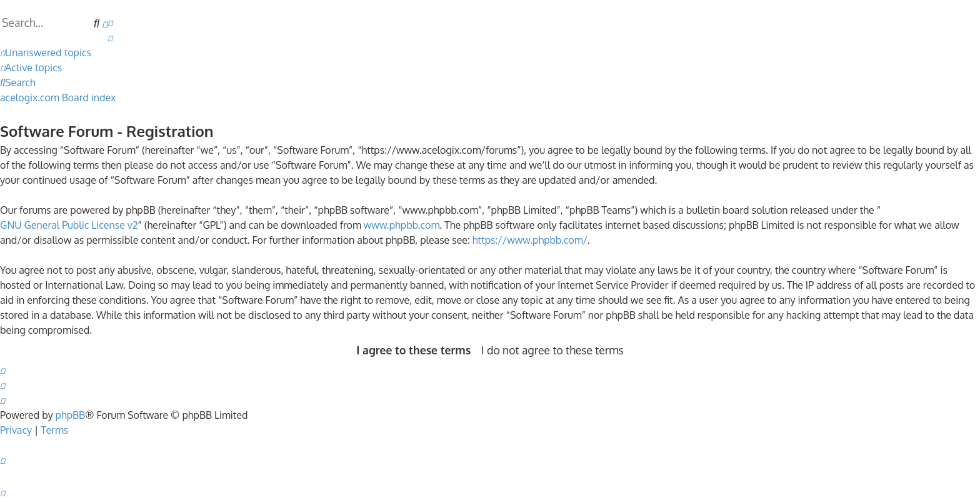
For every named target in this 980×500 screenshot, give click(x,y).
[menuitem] (110, 22)
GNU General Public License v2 (69, 225)
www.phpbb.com (402, 225)
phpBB (71, 415)
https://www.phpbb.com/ (530, 240)
